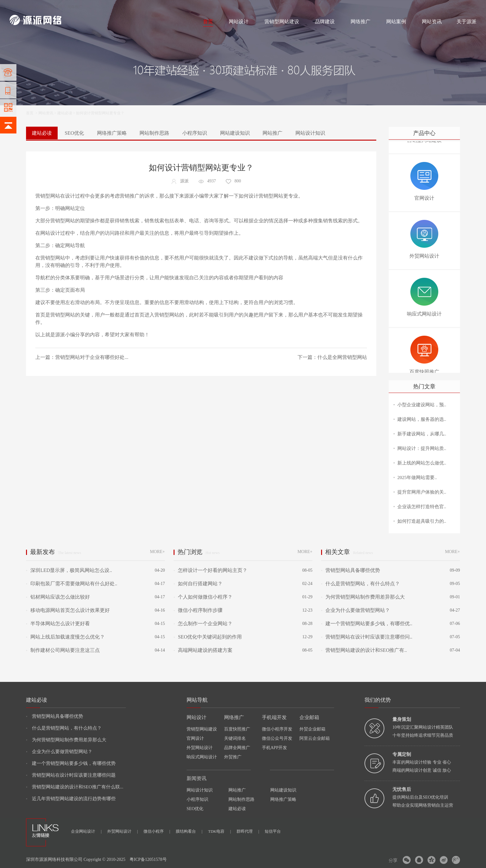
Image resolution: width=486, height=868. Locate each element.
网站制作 (36, 7)
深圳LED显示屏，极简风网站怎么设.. (69, 570)
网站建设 (17, 7)
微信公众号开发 (277, 738)
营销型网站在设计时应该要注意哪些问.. (367, 637)
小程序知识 (195, 133)
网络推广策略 (112, 133)
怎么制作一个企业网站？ (203, 624)
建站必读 (65, 113)
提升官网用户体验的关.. (422, 492)
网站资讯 (432, 22)
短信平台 (273, 831)
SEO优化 (74, 133)
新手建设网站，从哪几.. (422, 434)
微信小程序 (157, 831)
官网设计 (195, 738)
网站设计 (55, 7)
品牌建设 (325, 22)
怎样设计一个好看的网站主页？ (210, 570)
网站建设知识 (235, 133)
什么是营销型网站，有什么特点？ (360, 584)
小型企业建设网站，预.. (422, 405)
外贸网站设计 (200, 748)
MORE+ (157, 552)
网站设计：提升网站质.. (422, 448)
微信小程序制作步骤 (198, 610)
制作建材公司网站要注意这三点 (63, 650)
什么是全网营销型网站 (342, 357)
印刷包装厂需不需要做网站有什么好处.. (72, 584)
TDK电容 (219, 831)
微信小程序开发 (277, 729)
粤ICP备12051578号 (148, 859)
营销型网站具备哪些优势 (351, 570)
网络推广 (75, 7)
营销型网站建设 (282, 22)
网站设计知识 (310, 133)
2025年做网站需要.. (417, 478)
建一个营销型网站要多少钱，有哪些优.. (367, 624)
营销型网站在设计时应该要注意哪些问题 (71, 775)
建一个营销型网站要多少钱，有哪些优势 (71, 763)
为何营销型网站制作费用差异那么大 (363, 597)
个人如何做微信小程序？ (203, 597)
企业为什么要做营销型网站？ (356, 610)
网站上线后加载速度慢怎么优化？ (65, 637)
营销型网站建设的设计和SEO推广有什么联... (75, 787)
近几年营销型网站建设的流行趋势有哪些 (71, 799)
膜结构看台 (189, 831)
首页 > (32, 113)
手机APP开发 (275, 748)
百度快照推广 (237, 729)
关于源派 (466, 22)
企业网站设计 (86, 831)
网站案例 (396, 22)
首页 (208, 22)
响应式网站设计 (202, 757)
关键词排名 (235, 738)
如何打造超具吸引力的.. (422, 521)
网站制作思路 (154, 133)
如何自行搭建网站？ (198, 584)
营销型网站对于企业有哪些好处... (92, 357)
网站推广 (272, 133)
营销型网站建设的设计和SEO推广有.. (364, 650)
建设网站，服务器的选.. (422, 419)
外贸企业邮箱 (312, 729)
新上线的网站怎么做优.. (422, 463)
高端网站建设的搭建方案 (203, 650)
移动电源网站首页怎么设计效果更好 (68, 610)
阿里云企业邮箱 (315, 738)
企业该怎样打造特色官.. (422, 507)
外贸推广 (233, 757)
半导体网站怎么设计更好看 (58, 624)
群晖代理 (248, 831)
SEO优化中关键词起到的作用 (208, 637)
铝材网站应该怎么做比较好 (58, 597)
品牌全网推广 (237, 748)
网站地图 (469, 7)
